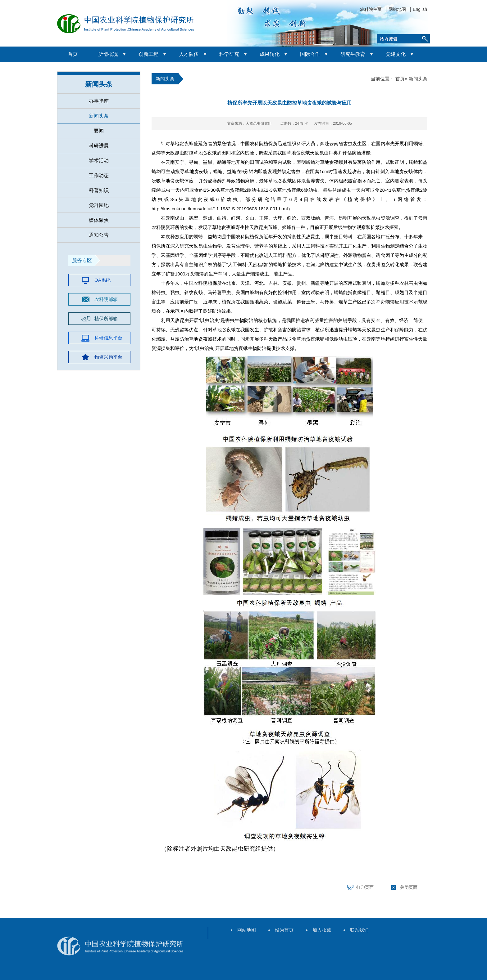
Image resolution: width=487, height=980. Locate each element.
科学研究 (229, 54)
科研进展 (99, 146)
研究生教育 (353, 54)
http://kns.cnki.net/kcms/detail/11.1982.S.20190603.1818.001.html (220, 209)
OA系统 (102, 280)
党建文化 (396, 54)
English (420, 9)
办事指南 (99, 101)
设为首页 (284, 930)
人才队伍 (189, 54)
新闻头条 (99, 84)
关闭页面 (409, 887)
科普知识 (99, 190)
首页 (73, 54)
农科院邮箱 (106, 299)
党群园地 (99, 205)
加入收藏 (322, 930)
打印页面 (365, 887)
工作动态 (99, 175)
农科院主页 (371, 9)
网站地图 (397, 9)
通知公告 (99, 235)
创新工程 (148, 54)
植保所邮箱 (106, 318)
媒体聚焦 (99, 220)
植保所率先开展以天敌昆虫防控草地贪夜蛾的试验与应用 (289, 103)
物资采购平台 (108, 357)
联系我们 (359, 930)
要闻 (99, 131)
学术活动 (99, 161)
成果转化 (270, 54)
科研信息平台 (108, 338)
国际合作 (310, 54)
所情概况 (108, 54)
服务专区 (82, 260)
